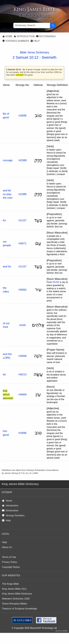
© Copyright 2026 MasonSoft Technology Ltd (34, 628)
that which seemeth (8, 394)
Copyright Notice (11, 567)
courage (8, 160)
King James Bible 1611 (14, 589)
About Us (7, 547)
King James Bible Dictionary (17, 594)
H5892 (23, 290)
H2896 (23, 116)
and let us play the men (8, 194)
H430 (22, 325)
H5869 (23, 394)
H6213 (23, 374)
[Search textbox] (32, 25)
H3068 (23, 356)
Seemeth (49, 57)
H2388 (23, 160)
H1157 (23, 220)
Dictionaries (46, 36)
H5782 (56, 282)
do (4, 374)
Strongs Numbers (16, 41)
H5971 (23, 243)
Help (35, 41)
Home (7, 36)
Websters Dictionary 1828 (16, 599)
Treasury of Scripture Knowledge (19, 609)
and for (7, 266)
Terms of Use (9, 557)
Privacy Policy (9, 562)
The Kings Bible (10, 584)
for (4, 220)
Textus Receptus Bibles (15, 604)
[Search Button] (53, 25)
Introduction (24, 36)
